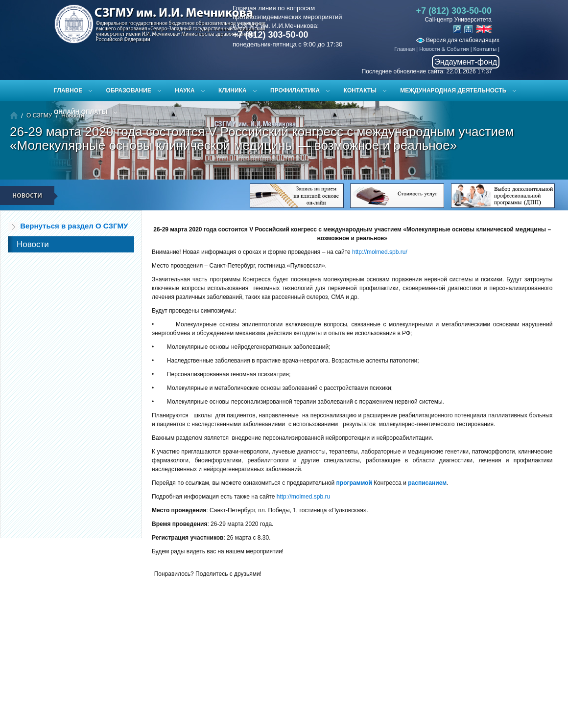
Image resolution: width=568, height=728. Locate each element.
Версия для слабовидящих (458, 40)
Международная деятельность (453, 91)
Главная (404, 49)
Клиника (233, 91)
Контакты (485, 49)
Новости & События (444, 49)
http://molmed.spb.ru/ (380, 252)
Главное (68, 91)
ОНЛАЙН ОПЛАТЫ (81, 112)
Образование (129, 91)
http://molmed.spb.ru (303, 497)
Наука (185, 91)
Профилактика (295, 91)
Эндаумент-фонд (466, 62)
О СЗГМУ (39, 115)
